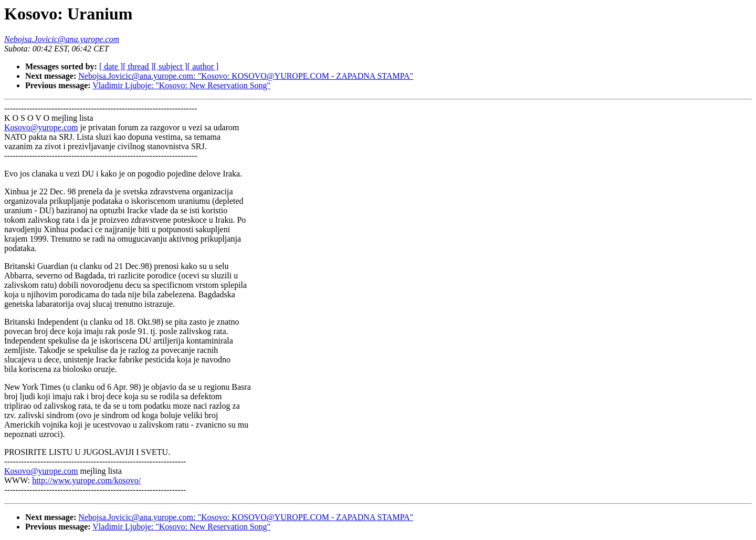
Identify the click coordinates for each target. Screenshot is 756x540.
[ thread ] (138, 66)
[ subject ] (171, 66)
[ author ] (203, 66)
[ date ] (111, 66)
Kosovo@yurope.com (41, 127)
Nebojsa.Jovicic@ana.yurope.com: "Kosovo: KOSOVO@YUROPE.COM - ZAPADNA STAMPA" (246, 76)
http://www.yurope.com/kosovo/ (86, 480)
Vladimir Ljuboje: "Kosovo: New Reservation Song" (181, 85)
